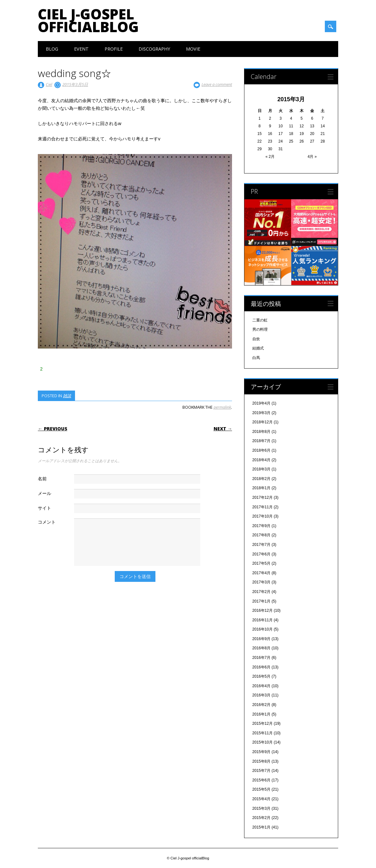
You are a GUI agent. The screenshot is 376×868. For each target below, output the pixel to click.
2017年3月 (261, 582)
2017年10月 (263, 516)
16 (270, 134)
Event (81, 49)
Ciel (49, 84)
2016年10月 (263, 629)
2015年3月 (261, 808)
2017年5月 (261, 563)
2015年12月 (263, 723)
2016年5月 (261, 676)
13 (312, 126)
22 (260, 141)
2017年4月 (261, 573)
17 (280, 134)
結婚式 (258, 348)
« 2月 (270, 157)
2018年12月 (263, 422)
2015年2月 (261, 818)
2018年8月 (261, 432)
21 (322, 134)
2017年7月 (261, 545)
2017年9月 (261, 526)
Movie (193, 49)
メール (44, 493)
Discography (154, 49)
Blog (52, 49)
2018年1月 (261, 488)
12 (301, 126)
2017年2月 (261, 592)
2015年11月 (263, 733)
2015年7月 (261, 771)
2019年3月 (261, 413)
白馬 (256, 358)
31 (280, 149)
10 (280, 126)
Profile (114, 49)
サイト (44, 508)
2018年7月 (261, 441)
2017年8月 (261, 535)
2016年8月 (261, 648)
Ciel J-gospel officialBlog (88, 20)
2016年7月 (261, 658)
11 (291, 126)
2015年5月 (261, 789)
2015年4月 (261, 799)
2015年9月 (261, 752)
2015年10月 (263, 742)
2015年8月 (261, 761)
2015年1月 (261, 827)
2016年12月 (263, 610)
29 (260, 149)
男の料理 (260, 329)
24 (280, 141)
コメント (47, 522)
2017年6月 (261, 554)
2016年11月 (263, 620)
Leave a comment (217, 84)
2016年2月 (261, 705)
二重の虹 (260, 320)
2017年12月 (263, 498)
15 (260, 134)
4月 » (312, 157)
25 (291, 141)
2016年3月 (261, 695)
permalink (222, 407)
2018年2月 (261, 479)
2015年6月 (261, 780)
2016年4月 (261, 686)
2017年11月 (263, 507)
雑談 (67, 396)
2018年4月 (261, 460)
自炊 (256, 339)
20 (312, 134)
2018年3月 (261, 469)
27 (312, 141)
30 (270, 149)
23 (270, 141)
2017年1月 (261, 601)
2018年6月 (261, 450)
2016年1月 (261, 714)
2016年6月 (261, 667)
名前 (42, 479)
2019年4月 (261, 403)
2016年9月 (261, 639)
